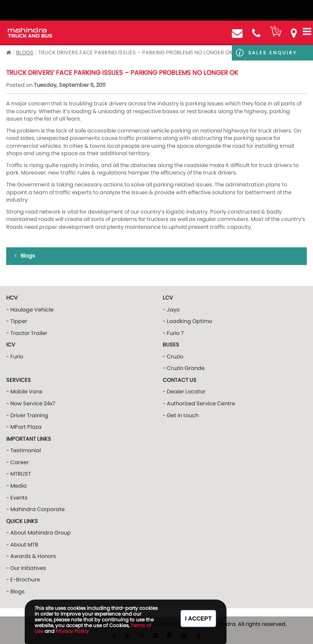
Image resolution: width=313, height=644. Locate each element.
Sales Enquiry (273, 53)
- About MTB (22, 545)
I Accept (198, 618)
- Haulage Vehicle (30, 310)
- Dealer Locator (184, 392)
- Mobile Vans (24, 392)
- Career (18, 462)
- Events (17, 498)
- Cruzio (173, 357)
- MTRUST (19, 474)
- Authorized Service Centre (199, 403)
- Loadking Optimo (187, 321)
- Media (16, 486)
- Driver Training (27, 415)
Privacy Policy (72, 631)
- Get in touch (181, 415)
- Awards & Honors (31, 556)
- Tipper (17, 321)
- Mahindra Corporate (35, 509)
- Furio (15, 357)
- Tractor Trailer (27, 333)
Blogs (25, 52)
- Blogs (15, 592)
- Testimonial (23, 450)
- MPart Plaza (24, 427)
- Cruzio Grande (184, 368)
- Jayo (171, 310)
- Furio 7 (173, 333)
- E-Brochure (23, 580)
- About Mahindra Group (39, 533)
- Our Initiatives (26, 568)
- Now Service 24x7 (31, 403)
